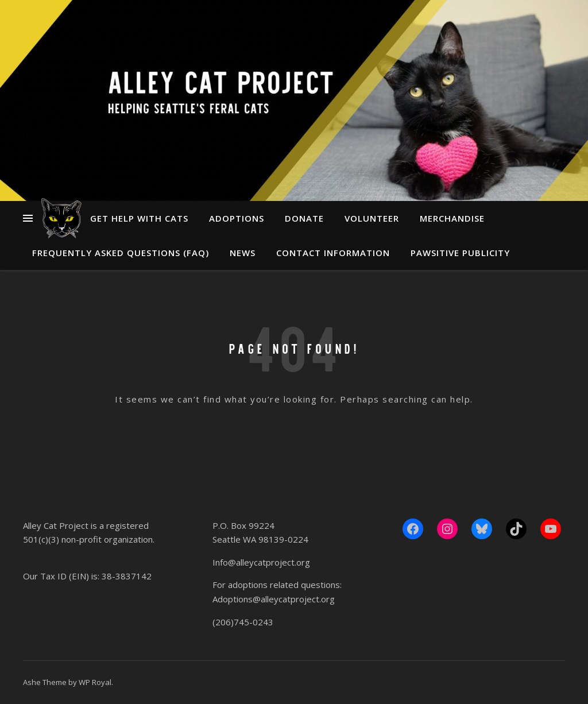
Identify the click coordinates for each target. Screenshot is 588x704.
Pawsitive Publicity (460, 253)
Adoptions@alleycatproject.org (274, 599)
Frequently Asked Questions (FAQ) (121, 253)
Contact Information (333, 253)
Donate (304, 218)
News (243, 253)
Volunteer (372, 218)
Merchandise (452, 218)
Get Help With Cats (139, 218)
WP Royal (95, 682)
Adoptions (237, 218)
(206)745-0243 (243, 622)
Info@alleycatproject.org (261, 562)
